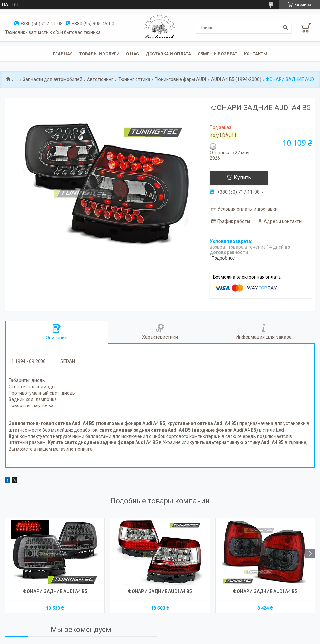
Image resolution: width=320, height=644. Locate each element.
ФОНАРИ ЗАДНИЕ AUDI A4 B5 (55, 591)
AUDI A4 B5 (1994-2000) (236, 79)
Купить (242, 178)
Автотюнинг (100, 79)
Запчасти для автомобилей (53, 79)
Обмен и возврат (217, 54)
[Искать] (286, 28)
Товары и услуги (99, 54)
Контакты (256, 54)
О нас (133, 54)
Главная (63, 54)
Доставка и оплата (168, 54)
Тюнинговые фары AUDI (180, 79)
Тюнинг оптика (134, 79)
